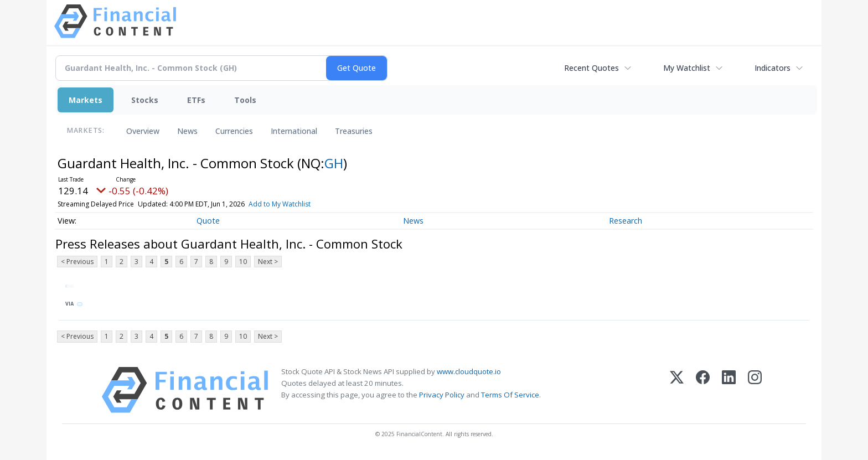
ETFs (196, 100)
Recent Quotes (591, 68)
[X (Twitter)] (677, 390)
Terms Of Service (510, 395)
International (294, 131)
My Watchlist (687, 68)
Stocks (145, 100)
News (187, 131)
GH (334, 163)
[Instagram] (755, 390)
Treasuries (354, 131)
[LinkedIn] (729, 390)
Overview (143, 131)
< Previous (77, 262)
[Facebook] (703, 390)
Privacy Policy (442, 395)
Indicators (773, 68)
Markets (86, 100)
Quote (208, 221)
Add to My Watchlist (280, 204)
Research (626, 221)
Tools (245, 100)
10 (243, 262)
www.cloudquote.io (469, 371)
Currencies (234, 131)
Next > (268, 262)
